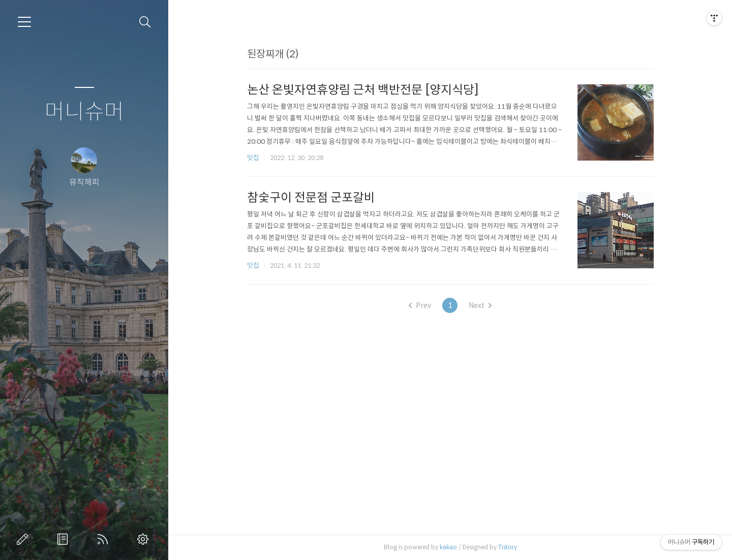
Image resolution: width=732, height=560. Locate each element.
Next (480, 305)
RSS (105, 539)
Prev (420, 305)
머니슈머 (84, 112)
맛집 (253, 158)
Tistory (508, 547)
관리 (145, 539)
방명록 (65, 539)
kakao (448, 547)
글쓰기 (24, 539)
